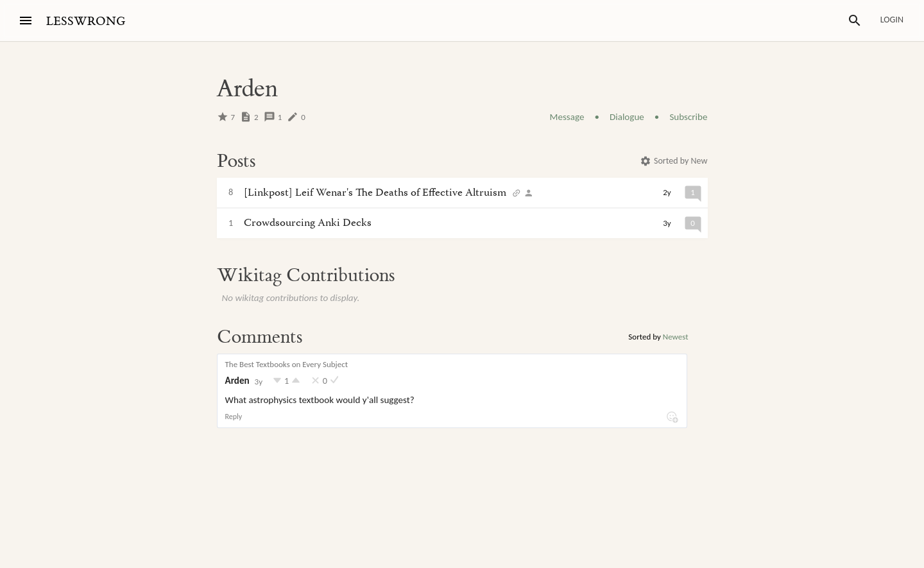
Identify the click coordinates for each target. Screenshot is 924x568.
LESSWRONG (86, 22)
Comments (260, 337)
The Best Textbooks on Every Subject (287, 364)
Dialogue (627, 117)
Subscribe (688, 117)
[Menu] (26, 21)
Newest (676, 337)
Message (567, 117)
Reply (234, 417)
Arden (237, 381)
